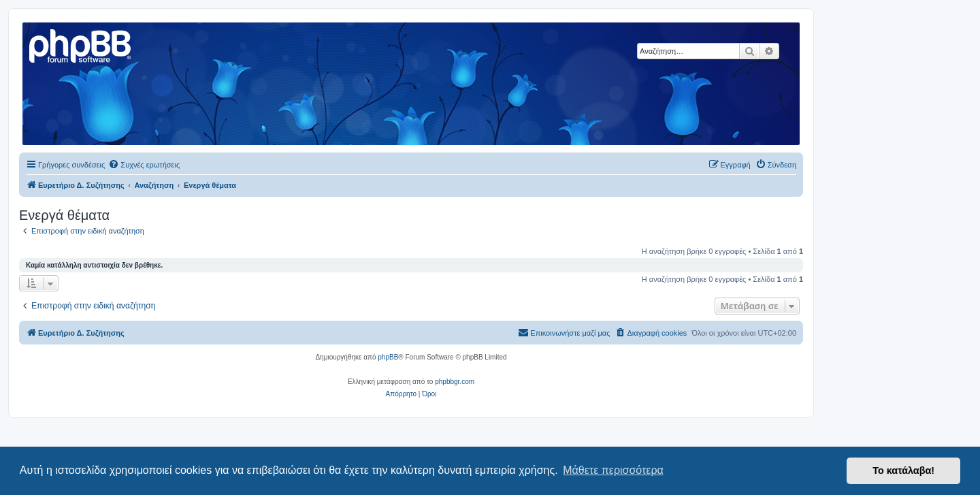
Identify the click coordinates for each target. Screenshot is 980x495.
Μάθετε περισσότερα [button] (613, 470)
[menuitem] (144, 165)
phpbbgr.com (455, 382)
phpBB (388, 357)
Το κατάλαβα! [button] (903, 470)
